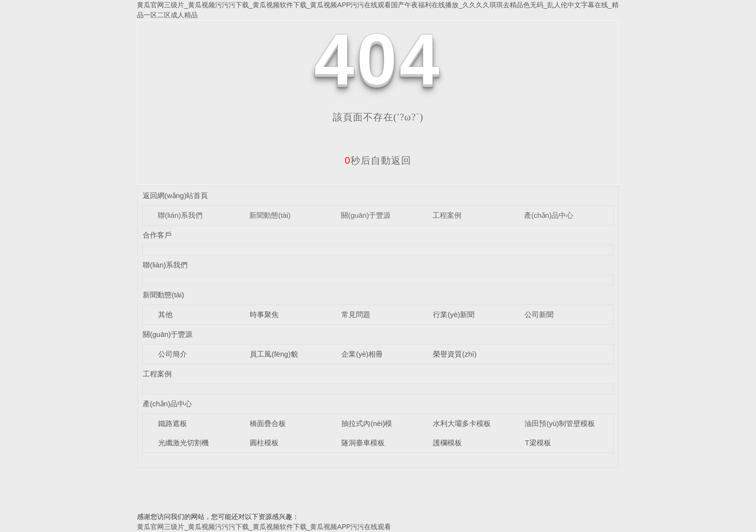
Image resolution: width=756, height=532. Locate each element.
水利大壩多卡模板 (462, 423)
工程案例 (447, 215)
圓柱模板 (264, 443)
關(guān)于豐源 (366, 215)
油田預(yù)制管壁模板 (560, 423)
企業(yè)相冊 (362, 354)
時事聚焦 (264, 314)
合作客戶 (157, 235)
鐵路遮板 (173, 423)
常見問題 (356, 314)
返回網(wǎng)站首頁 (175, 195)
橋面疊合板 (268, 423)
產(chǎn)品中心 (549, 215)
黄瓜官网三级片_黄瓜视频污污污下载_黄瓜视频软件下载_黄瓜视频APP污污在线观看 (264, 527)
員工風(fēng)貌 (274, 354)
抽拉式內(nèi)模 (367, 423)
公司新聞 (539, 314)
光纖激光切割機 (183, 443)
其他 (165, 314)
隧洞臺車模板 (363, 443)
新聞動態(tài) (270, 215)
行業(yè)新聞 (454, 314)
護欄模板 (447, 443)
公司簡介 (173, 354)
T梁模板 (538, 443)
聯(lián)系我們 (180, 215)
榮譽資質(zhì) (455, 354)
